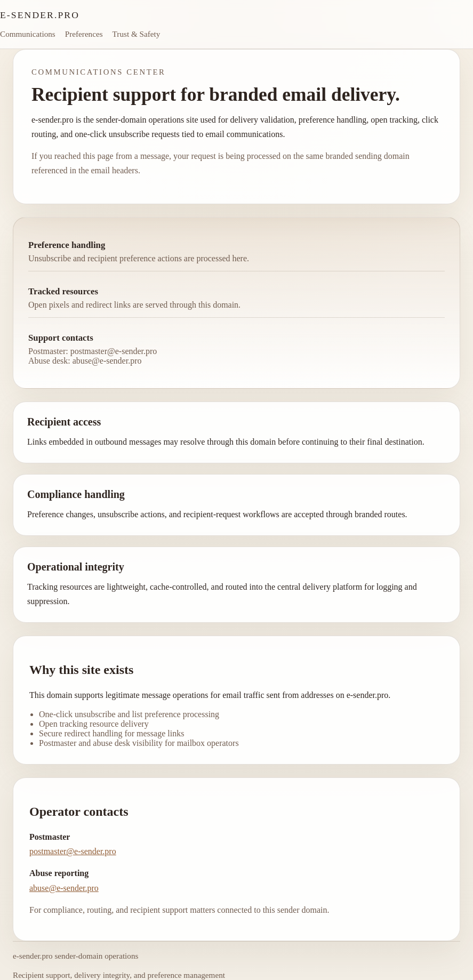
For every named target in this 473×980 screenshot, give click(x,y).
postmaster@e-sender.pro (73, 851)
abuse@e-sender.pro (64, 888)
